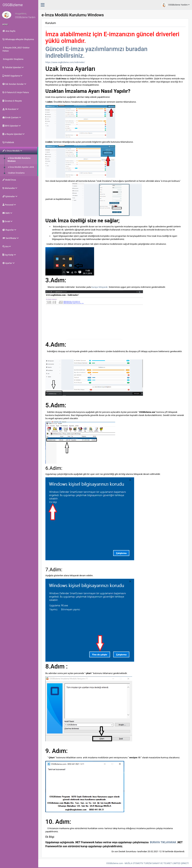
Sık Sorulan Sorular (14, 84)
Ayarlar (8, 263)
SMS (7, 213)
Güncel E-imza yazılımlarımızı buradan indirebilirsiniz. (96, 52)
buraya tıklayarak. (100, 287)
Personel (9, 205)
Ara (7, 246)
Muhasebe (10, 188)
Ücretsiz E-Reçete (12, 101)
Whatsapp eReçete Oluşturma (18, 39)
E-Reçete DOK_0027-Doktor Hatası (16, 49)
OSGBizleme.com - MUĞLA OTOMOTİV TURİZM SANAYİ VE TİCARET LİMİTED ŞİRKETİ (147, 863)
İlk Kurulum (10, 109)
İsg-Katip (9, 255)
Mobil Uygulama (12, 76)
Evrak (7, 221)
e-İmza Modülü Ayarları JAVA (21, 167)
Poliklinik (8, 142)
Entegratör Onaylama (13, 59)
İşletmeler (10, 196)
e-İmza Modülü (12, 151)
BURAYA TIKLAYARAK (163, 842)
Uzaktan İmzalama (16, 173)
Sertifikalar (11, 238)
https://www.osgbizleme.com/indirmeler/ (65, 62)
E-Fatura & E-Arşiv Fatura (16, 92)
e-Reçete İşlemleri (13, 134)
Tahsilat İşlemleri (13, 67)
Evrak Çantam (12, 117)
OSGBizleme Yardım (176, 5)
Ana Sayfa (9, 31)
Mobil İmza (9, 180)
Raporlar (9, 230)
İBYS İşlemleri (12, 126)
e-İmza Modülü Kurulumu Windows (19, 160)
